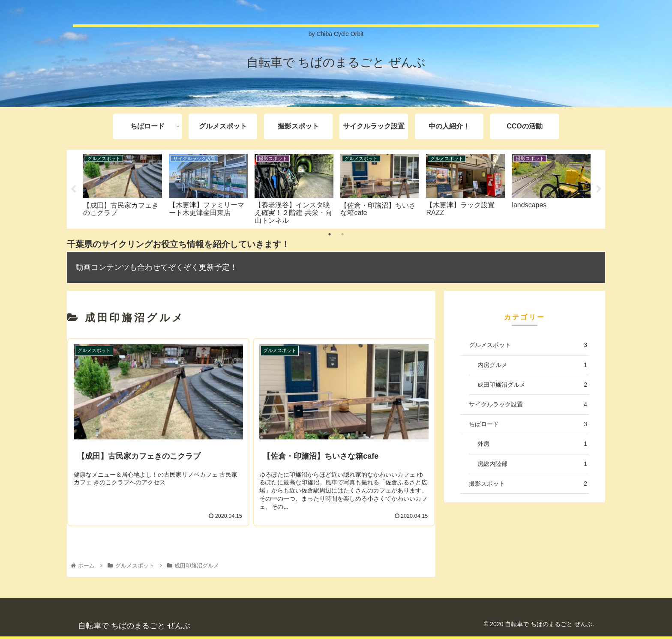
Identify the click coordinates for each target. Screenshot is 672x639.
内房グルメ (532, 365)
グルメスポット (528, 345)
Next (599, 189)
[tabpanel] (123, 188)
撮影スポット (528, 484)
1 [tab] (330, 234)
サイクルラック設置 (528, 405)
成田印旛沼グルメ (532, 385)
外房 (532, 444)
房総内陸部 (532, 464)
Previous (73, 189)
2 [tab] (342, 234)
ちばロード (528, 424)
